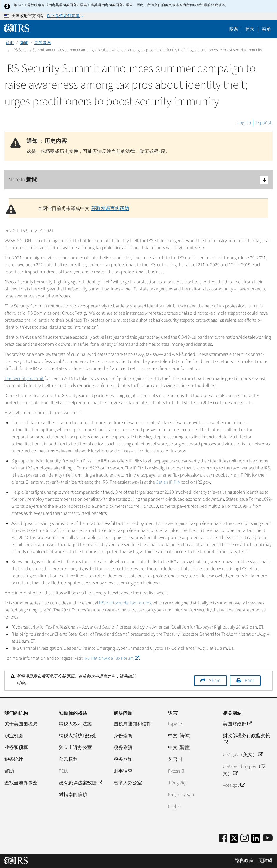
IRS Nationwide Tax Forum (111, 658)
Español (263, 123)
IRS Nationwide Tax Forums (125, 603)
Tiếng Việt (178, 783)
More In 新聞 (138, 180)
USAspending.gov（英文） (244, 770)
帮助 (9, 771)
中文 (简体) (179, 736)
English (244, 123)
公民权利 (68, 759)
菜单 (266, 29)
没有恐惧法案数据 (80, 783)
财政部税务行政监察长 (246, 739)
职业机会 (14, 736)
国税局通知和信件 (132, 724)
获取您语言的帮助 (110, 209)
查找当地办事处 (21, 783)
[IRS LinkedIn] (256, 840)
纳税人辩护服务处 (78, 736)
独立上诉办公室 (75, 748)
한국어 (175, 759)
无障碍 (266, 861)
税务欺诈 (123, 759)
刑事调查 (123, 771)
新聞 (24, 43)
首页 (10, 43)
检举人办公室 (128, 783)
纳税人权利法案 (75, 724)
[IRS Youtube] (268, 838)
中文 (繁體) (179, 748)
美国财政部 (237, 724)
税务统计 (14, 759)
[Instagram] (245, 838)
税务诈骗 (123, 748)
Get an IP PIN (168, 482)
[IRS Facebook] (223, 838)
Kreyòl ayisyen (182, 795)
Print (249, 681)
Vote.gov (234, 785)
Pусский (176, 771)
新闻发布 (43, 43)
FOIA (63, 771)
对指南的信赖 (73, 795)
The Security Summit (24, 378)
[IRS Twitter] (234, 840)
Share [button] (215, 681)
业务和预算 (16, 748)
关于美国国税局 (21, 724)
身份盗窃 (123, 736)
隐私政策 (244, 861)
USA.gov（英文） (243, 755)
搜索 (233, 29)
